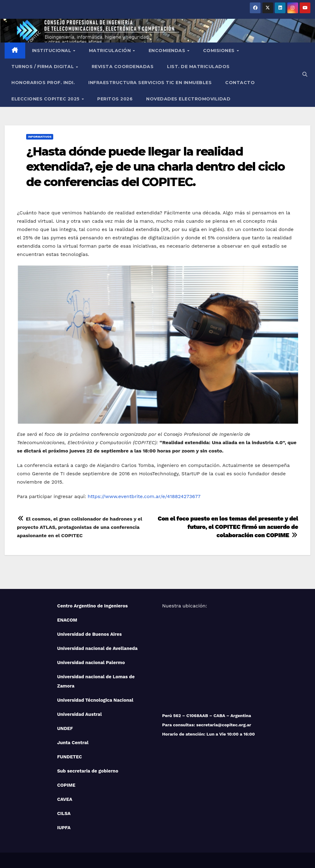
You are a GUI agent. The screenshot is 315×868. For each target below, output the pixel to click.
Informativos (40, 137)
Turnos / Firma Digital (43, 67)
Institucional (52, 51)
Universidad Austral (80, 714)
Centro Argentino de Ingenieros (93, 606)
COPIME (66, 785)
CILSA (64, 813)
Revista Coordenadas (123, 67)
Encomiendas (168, 51)
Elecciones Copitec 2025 (46, 99)
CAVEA (65, 799)
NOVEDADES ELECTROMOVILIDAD (188, 99)
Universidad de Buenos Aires (90, 634)
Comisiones (220, 51)
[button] (305, 74)
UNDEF (65, 728)
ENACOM (67, 620)
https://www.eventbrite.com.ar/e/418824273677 (144, 496)
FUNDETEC (70, 757)
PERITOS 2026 (115, 99)
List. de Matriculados (198, 67)
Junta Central (73, 743)
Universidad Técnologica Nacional (95, 700)
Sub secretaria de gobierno (88, 771)
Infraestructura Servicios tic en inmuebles (150, 83)
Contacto (240, 83)
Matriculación (111, 51)
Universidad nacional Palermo (91, 663)
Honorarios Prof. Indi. (43, 83)
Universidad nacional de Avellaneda (98, 648)
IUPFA (64, 828)
